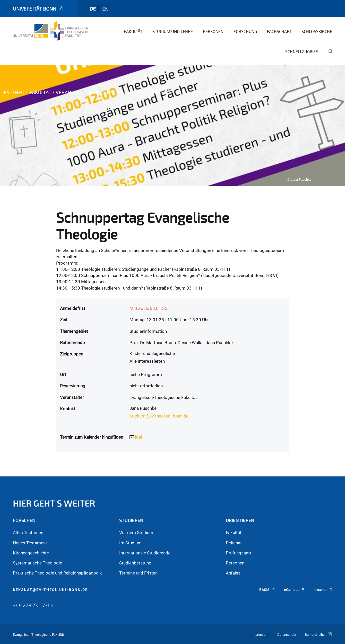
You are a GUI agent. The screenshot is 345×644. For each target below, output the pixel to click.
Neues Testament (30, 543)
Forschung (245, 31)
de (93, 9)
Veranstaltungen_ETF (84, 93)
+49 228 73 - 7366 (33, 605)
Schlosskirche (317, 31)
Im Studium (130, 543)
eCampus (294, 590)
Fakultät (133, 31)
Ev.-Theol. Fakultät (28, 93)
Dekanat (234, 543)
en (105, 9)
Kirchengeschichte (31, 553)
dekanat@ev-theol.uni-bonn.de (50, 590)
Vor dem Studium (136, 533)
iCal (139, 437)
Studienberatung (135, 563)
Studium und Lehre (173, 31)
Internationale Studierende (145, 553)
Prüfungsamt (239, 553)
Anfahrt (233, 573)
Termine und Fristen (138, 573)
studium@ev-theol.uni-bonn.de (159, 416)
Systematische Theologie (37, 563)
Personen (213, 31)
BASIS (267, 590)
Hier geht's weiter (54, 503)
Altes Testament (29, 533)
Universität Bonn (38, 9)
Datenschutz (287, 635)
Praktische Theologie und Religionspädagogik (57, 573)
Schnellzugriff (302, 51)
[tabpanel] (173, 125)
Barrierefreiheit (318, 635)
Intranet (323, 590)
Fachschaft (279, 31)
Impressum (260, 635)
